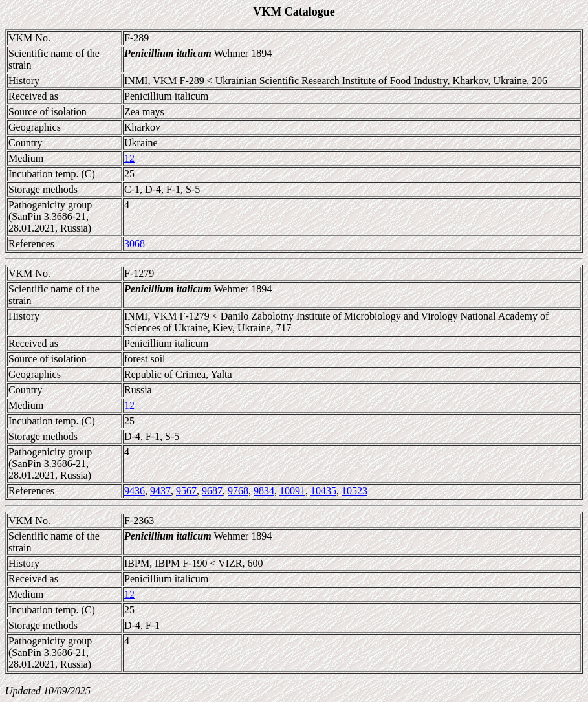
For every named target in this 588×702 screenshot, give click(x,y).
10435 (323, 491)
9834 (264, 491)
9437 (160, 491)
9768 (238, 491)
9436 (135, 491)
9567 (186, 491)
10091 (292, 491)
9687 (212, 491)
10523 (354, 491)
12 (129, 158)
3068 (135, 244)
